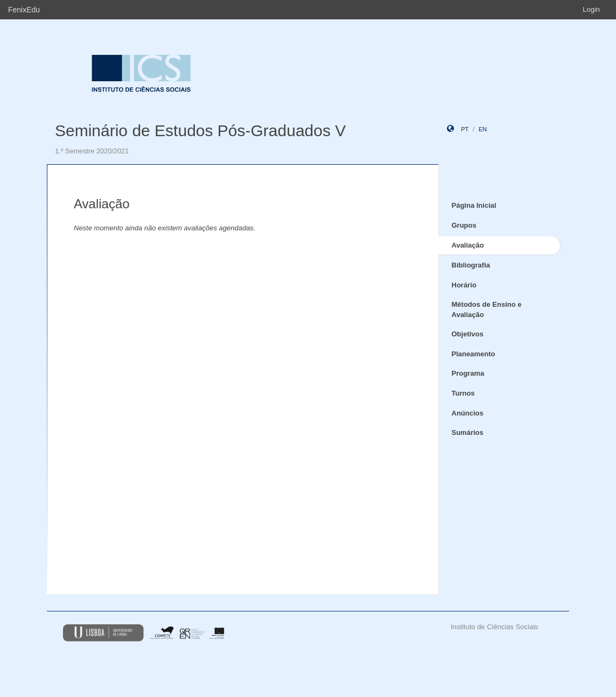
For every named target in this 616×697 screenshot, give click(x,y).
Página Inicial (474, 205)
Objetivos (468, 334)
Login (591, 9)
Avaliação (468, 245)
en (483, 129)
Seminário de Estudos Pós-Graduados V (200, 131)
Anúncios (468, 413)
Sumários (468, 432)
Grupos (464, 225)
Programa (468, 373)
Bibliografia (471, 265)
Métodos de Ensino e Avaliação (487, 309)
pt (465, 129)
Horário (464, 285)
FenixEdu (24, 10)
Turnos (463, 393)
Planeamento (474, 354)
